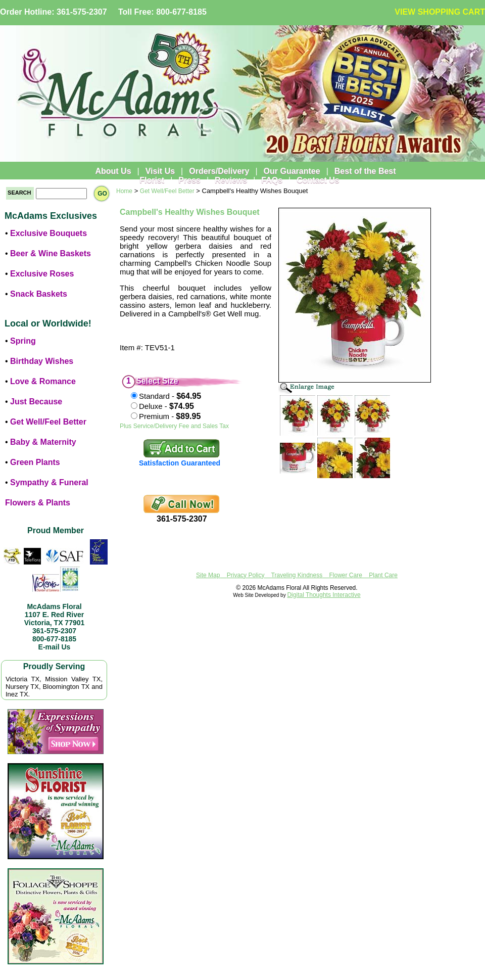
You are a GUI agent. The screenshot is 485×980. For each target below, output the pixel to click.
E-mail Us (55, 647)
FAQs (272, 180)
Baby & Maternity (43, 442)
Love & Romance (43, 381)
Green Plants (35, 462)
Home (124, 191)
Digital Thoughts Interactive (324, 595)
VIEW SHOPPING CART (440, 12)
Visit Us (160, 171)
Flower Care (346, 575)
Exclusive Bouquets (48, 233)
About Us (113, 171)
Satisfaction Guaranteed (180, 463)
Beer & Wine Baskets (51, 253)
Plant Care (383, 575)
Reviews (231, 180)
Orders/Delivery (219, 171)
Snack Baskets (39, 294)
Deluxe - (166, 406)
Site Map (208, 575)
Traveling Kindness (297, 575)
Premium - (170, 416)
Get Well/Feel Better (48, 422)
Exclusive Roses (42, 274)
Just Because (36, 402)
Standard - (170, 396)
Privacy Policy (246, 575)
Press (189, 180)
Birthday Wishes (42, 361)
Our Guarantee (292, 171)
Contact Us (318, 180)
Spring (23, 341)
